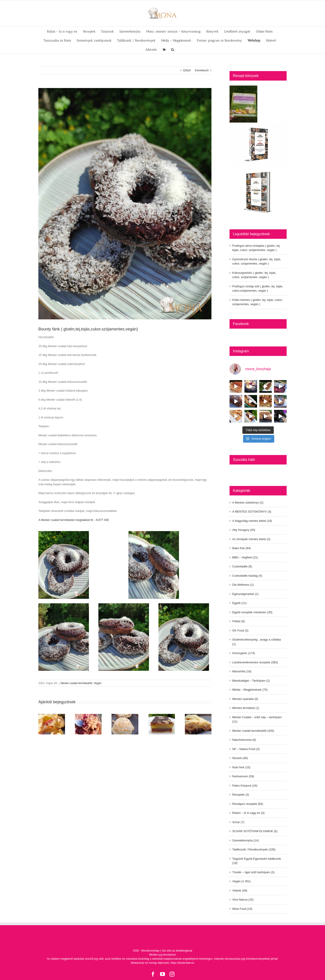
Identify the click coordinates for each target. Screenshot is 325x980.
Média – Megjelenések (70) (250, 690)
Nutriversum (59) (243, 776)
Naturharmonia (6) (244, 740)
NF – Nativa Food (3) (246, 749)
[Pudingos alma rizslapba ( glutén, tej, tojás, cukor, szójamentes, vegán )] (52, 716)
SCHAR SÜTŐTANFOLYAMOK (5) (255, 831)
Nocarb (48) (240, 758)
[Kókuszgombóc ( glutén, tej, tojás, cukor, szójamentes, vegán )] (125, 716)
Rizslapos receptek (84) (248, 804)
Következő (202, 70)
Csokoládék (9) (242, 566)
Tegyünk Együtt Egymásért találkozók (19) (257, 861)
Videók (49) (240, 891)
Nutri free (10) (241, 767)
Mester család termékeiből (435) (253, 731)
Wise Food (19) (242, 909)
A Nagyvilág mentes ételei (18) (252, 521)
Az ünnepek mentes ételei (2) (251, 539)
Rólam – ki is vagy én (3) (248, 813)
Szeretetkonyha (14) (245, 840)
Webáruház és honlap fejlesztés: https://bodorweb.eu (162, 963)
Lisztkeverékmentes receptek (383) (255, 662)
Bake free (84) (241, 548)
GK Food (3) (240, 630)
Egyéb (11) (239, 603)
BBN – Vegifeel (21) (245, 557)
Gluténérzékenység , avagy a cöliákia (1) (257, 642)
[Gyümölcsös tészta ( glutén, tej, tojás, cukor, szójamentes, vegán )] (88, 716)
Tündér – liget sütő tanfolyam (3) (253, 872)
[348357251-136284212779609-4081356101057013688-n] (125, 204)
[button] (173, 49)
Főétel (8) (239, 621)
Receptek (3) (241, 795)
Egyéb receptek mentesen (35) (252, 612)
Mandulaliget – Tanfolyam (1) (251, 681)
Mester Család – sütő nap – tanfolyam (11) (257, 719)
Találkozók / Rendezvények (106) (254, 849)
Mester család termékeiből (77, 683)
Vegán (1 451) (241, 881)
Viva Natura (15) (243, 900)
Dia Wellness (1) (243, 585)
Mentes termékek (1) (246, 708)
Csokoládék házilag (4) (247, 576)
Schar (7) (238, 822)
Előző (187, 70)
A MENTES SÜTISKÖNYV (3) (252, 512)
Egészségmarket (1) (245, 594)
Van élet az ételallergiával (177, 951)
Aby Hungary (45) (244, 530)
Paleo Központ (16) (245, 786)
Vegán (97, 683)
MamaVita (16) (242, 671)
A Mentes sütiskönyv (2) (248, 503)
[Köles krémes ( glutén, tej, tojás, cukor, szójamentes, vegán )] (198, 716)
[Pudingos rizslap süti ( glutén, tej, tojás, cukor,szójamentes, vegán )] (162, 716)
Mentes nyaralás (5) (245, 699)
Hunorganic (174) (244, 653)
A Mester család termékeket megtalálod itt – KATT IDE (74, 520)
